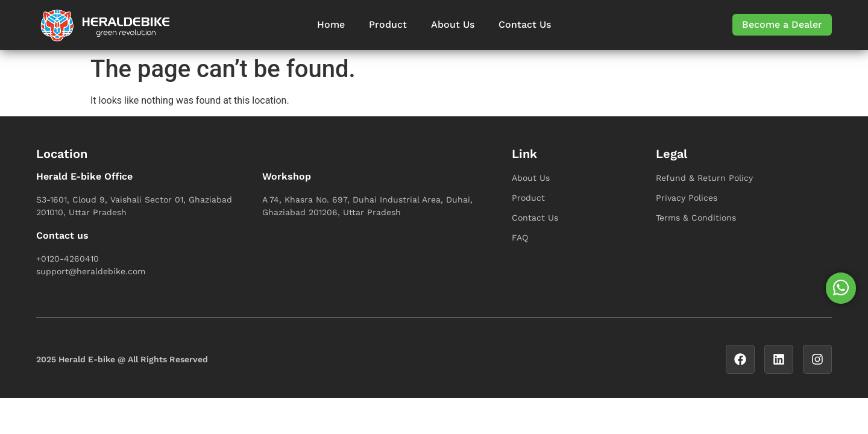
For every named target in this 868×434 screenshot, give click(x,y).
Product (388, 24)
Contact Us (525, 24)
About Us (453, 24)
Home (331, 24)
